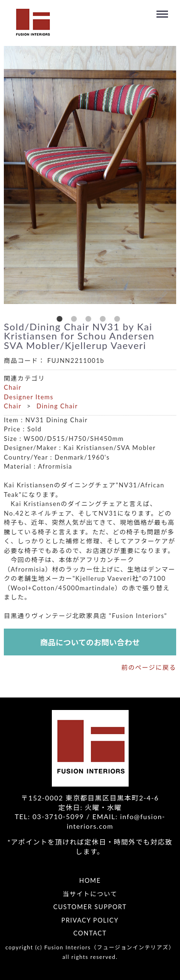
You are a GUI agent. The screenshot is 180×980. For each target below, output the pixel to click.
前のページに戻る (149, 667)
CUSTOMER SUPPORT (90, 907)
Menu (164, 10)
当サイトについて (90, 894)
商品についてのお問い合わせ (90, 642)
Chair (13, 387)
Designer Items (29, 397)
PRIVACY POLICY (90, 920)
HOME (90, 880)
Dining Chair (57, 406)
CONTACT (90, 933)
